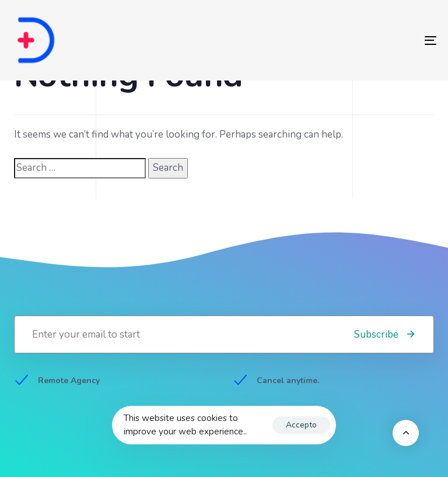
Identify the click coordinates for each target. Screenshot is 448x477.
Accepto (301, 425)
